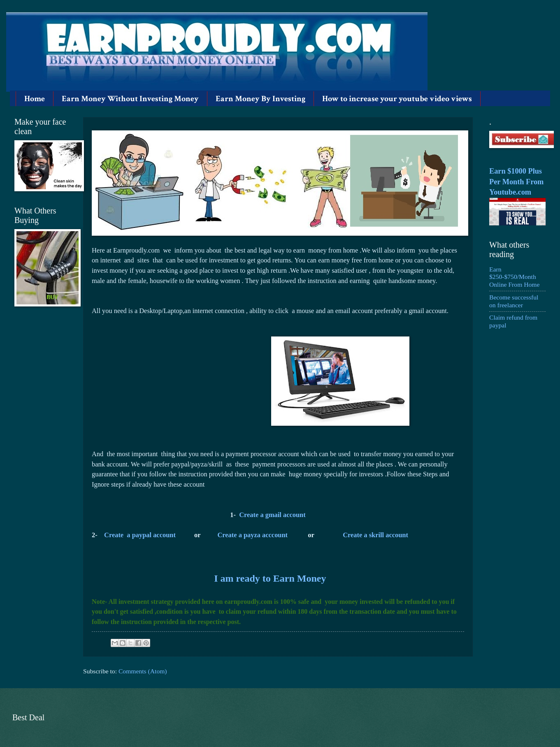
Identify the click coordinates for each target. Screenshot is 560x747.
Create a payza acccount (253, 535)
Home (35, 99)
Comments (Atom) (143, 671)
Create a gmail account (272, 515)
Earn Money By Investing (260, 99)
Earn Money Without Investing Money (130, 99)
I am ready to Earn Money (270, 578)
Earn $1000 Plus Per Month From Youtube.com (516, 182)
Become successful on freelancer (514, 301)
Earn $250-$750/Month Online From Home (514, 277)
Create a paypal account (140, 535)
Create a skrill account (375, 535)
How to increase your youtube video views (397, 99)
